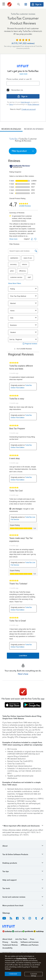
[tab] (11, 129)
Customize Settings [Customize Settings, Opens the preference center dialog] (34, 975)
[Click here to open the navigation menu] (4, 4)
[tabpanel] (23, 395)
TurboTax (13, 139)
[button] (23, 151)
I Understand (13, 974)
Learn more (23, 74)
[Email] (23, 83)
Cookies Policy (22, 958)
